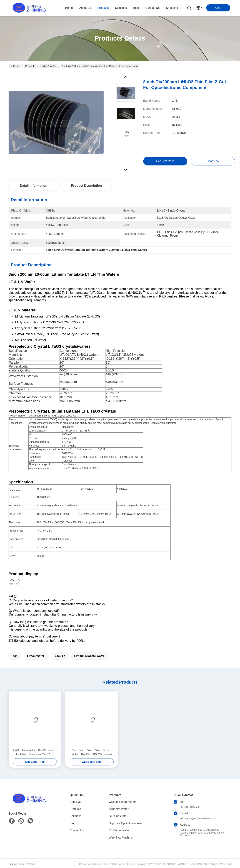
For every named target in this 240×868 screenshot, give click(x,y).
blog (136, 8)
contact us (152, 8)
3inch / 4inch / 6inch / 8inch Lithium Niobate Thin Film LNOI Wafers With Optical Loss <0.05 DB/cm (92, 752)
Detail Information (33, 186)
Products (30, 66)
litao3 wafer (36, 656)
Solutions (76, 816)
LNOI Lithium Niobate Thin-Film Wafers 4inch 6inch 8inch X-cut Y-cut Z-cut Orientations (35, 752)
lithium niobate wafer (89, 656)
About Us (76, 802)
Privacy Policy (16, 864)
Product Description (86, 186)
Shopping (172, 8)
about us (85, 8)
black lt (59, 656)
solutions (121, 8)
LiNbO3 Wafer (48, 66)
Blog (72, 823)
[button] (120, 325)
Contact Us (77, 830)
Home (69, 8)
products (103, 8)
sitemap (31, 864)
